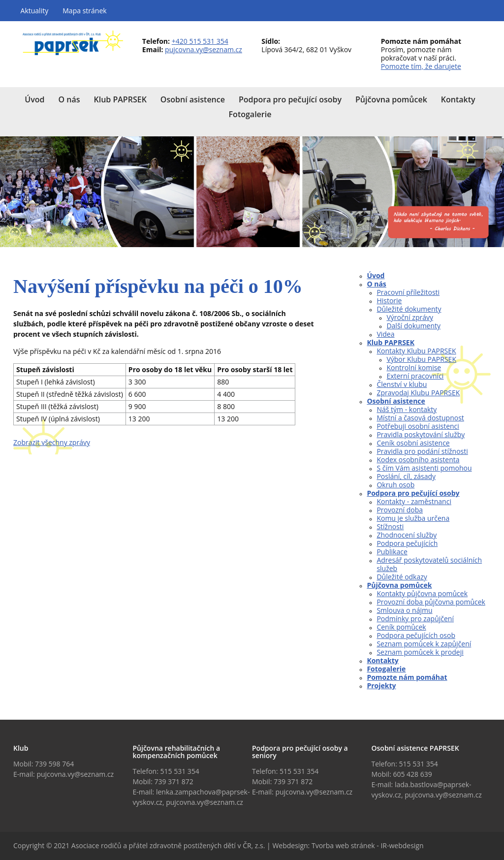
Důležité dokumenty (409, 309)
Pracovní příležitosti (408, 292)
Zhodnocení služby (407, 535)
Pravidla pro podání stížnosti (422, 451)
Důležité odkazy (402, 577)
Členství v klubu (402, 384)
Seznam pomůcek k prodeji (420, 652)
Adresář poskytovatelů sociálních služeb (429, 564)
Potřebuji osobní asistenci (418, 426)
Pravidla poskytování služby (421, 434)
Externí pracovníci (415, 376)
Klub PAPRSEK (120, 99)
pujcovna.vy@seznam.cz (204, 49)
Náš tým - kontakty (407, 409)
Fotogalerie (250, 114)
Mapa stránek (84, 11)
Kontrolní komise (414, 367)
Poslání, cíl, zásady (406, 476)
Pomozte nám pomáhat (407, 677)
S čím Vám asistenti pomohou (424, 468)
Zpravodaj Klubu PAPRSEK (418, 393)
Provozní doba (400, 510)
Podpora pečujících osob (416, 635)
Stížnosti (390, 526)
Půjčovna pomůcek (391, 99)
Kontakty (458, 99)
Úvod (34, 99)
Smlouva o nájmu (404, 610)
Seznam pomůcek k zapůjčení (424, 644)
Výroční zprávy (410, 317)
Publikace (392, 552)
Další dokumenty (413, 326)
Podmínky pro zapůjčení (415, 619)
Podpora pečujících (407, 543)
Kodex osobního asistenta (418, 460)
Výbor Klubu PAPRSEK (421, 359)
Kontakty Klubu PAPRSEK (416, 351)
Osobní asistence (193, 99)
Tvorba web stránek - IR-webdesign (368, 845)
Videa (385, 334)
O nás (69, 99)
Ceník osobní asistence (413, 443)
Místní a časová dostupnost (420, 418)
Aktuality (35, 11)
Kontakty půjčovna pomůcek (422, 593)
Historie (389, 301)
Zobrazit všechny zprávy (52, 442)
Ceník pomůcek (401, 627)
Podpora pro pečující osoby (290, 99)
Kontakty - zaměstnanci (414, 501)
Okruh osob (395, 485)
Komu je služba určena (413, 518)
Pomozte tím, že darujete (421, 66)
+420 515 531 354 (200, 41)
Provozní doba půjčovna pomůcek (431, 602)
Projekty (381, 685)
